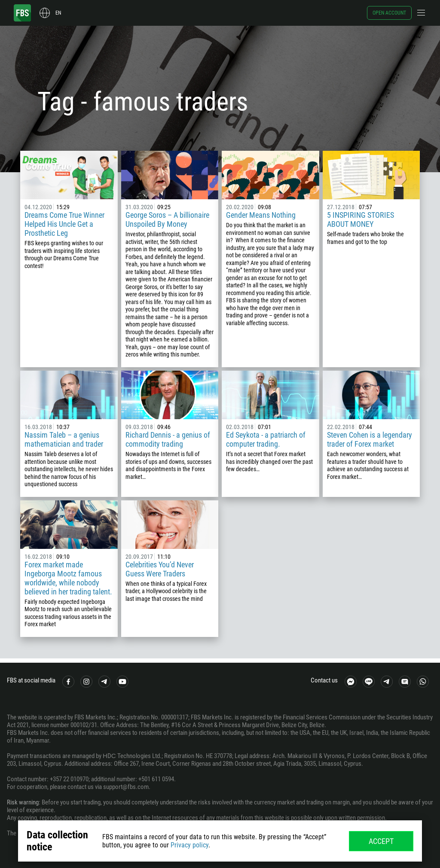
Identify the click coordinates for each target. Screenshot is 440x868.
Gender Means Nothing (261, 215)
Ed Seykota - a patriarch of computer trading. (266, 439)
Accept (381, 841)
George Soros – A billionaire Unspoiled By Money (167, 219)
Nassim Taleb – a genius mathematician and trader (64, 439)
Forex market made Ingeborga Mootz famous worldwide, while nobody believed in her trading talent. (68, 578)
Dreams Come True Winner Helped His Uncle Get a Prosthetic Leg (64, 224)
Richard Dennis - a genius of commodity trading (168, 439)
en (58, 13)
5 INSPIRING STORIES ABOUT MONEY (361, 219)
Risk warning (23, 802)
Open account (389, 13)
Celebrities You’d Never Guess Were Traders (160, 569)
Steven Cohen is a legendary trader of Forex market (370, 439)
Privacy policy (189, 845)
